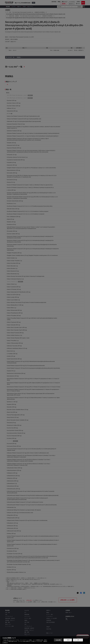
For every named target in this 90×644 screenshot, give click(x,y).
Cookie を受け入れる (78, 640)
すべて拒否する (68, 640)
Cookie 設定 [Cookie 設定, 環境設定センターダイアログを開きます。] (58, 640)
